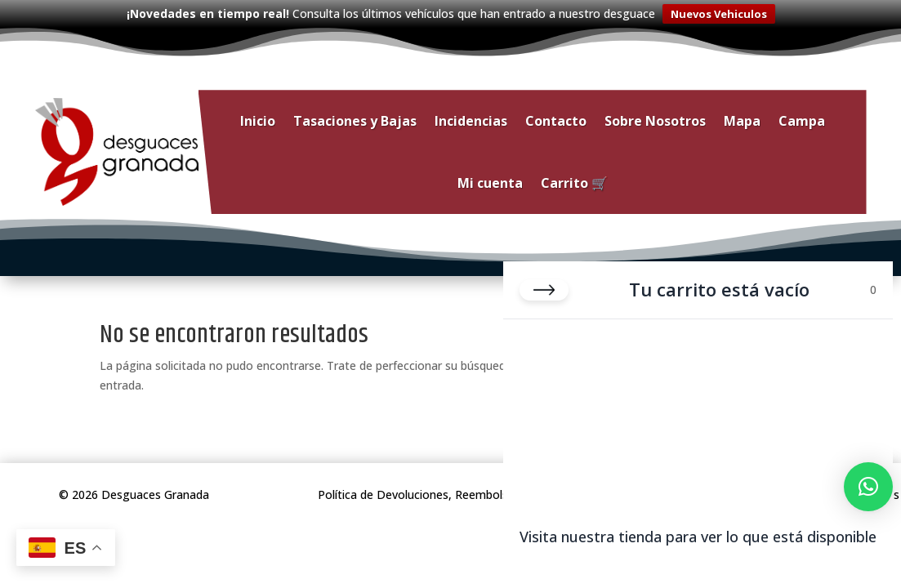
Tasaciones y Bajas (355, 119)
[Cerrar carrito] (544, 290)
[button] (868, 487)
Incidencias (471, 119)
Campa (802, 119)
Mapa (742, 119)
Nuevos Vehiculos (719, 14)
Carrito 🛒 (574, 181)
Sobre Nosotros (655, 119)
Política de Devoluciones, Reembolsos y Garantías (451, 493)
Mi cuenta (490, 181)
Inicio (258, 119)
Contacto (556, 119)
